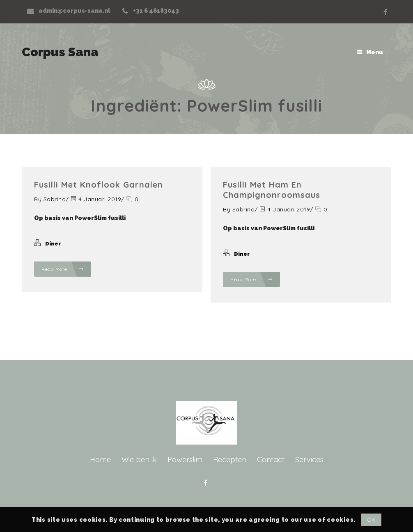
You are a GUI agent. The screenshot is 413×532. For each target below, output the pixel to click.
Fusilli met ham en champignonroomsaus (272, 190)
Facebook (385, 12)
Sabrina (55, 199)
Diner (53, 244)
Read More (63, 269)
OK (371, 520)
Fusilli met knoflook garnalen (99, 185)
